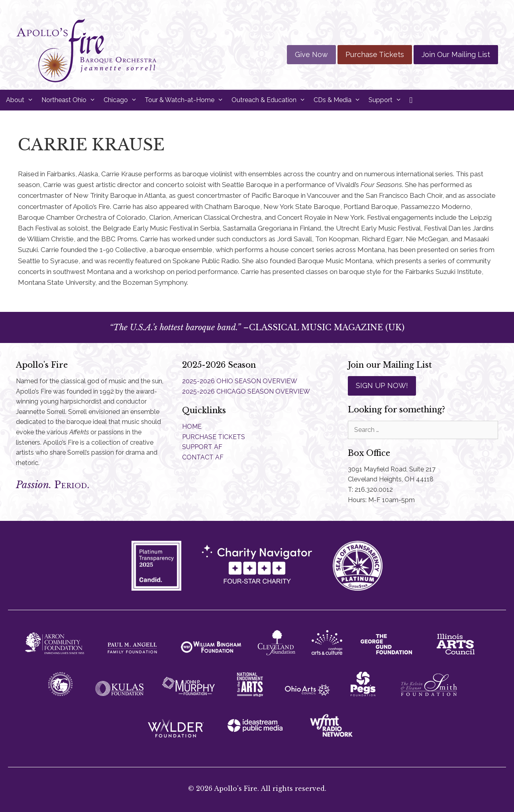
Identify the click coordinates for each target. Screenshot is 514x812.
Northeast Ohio (71, 100)
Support (387, 100)
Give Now (311, 54)
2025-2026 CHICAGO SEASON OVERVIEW (246, 391)
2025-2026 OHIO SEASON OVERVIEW (240, 381)
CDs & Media (339, 100)
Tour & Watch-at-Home (186, 100)
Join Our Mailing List (456, 54)
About (22, 100)
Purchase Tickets (375, 54)
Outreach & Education (271, 100)
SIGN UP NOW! (382, 385)
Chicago (122, 100)
